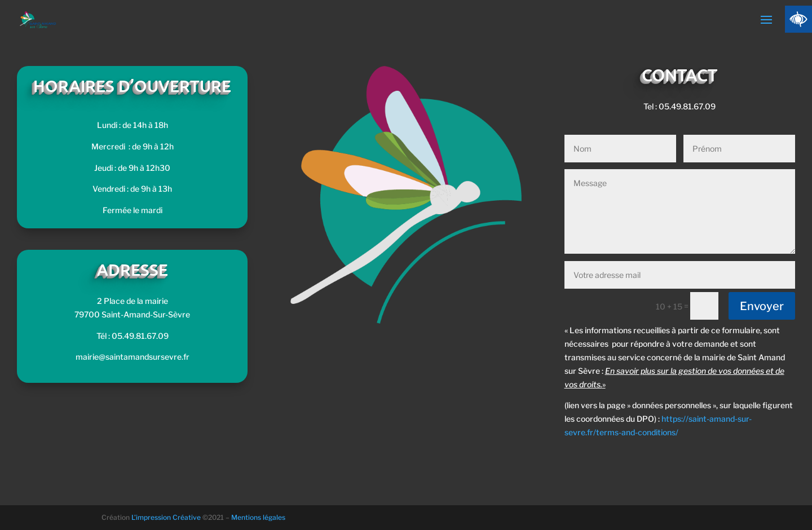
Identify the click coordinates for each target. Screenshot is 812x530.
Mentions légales (258, 517)
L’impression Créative (166, 517)
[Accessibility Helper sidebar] (798, 19)
